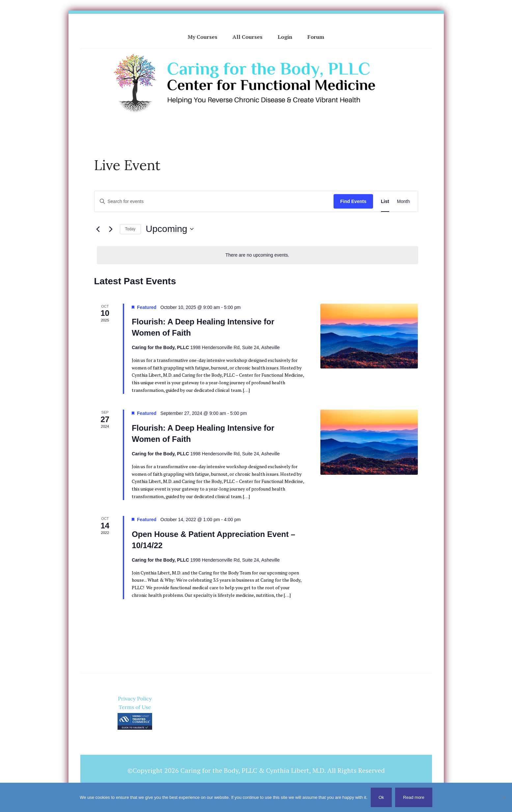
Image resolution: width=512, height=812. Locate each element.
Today (130, 229)
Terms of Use (135, 707)
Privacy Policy (135, 698)
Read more (414, 797)
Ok (381, 797)
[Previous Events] (98, 229)
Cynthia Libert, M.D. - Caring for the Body (256, 81)
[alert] (257, 255)
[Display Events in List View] (385, 202)
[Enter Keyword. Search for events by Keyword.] (214, 202)
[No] (504, 798)
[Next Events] (111, 229)
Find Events (353, 201)
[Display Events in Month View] (404, 202)
